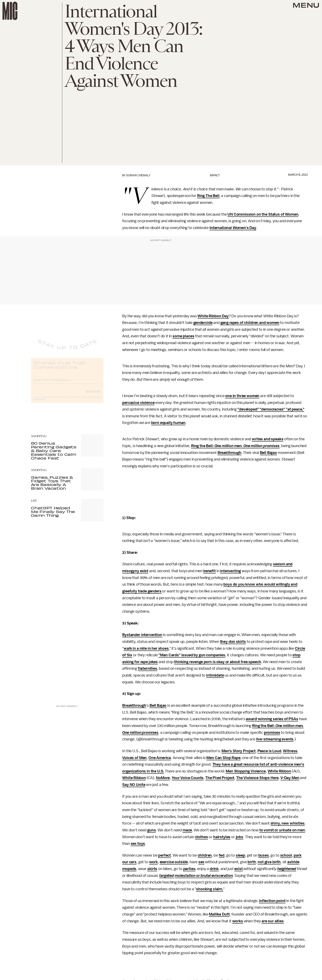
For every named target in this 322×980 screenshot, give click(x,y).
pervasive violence (138, 403)
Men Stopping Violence (246, 771)
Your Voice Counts (188, 778)
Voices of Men (134, 758)
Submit (93, 395)
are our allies (273, 921)
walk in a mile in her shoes (146, 648)
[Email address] (67, 383)
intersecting (230, 571)
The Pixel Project (220, 778)
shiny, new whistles (288, 823)
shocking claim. (210, 889)
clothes (202, 837)
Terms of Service (89, 401)
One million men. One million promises (247, 446)
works (238, 921)
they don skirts (233, 642)
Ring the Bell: (203, 446)
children (205, 855)
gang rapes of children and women (250, 323)
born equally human (168, 423)
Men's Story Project (239, 751)
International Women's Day (233, 228)
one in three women (242, 396)
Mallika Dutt (219, 914)
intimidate (215, 675)
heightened (287, 869)
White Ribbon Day (213, 316)
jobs (239, 837)
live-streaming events (275, 739)
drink (214, 869)
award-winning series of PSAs (272, 719)
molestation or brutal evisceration (204, 876)
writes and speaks (268, 439)
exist (238, 869)
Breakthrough (229, 453)
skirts (152, 869)
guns (151, 830)
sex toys (138, 844)
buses (264, 855)
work (153, 862)
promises (272, 733)
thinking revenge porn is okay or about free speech (218, 662)
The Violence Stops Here (257, 778)
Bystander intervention (142, 635)
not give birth (269, 862)
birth (252, 862)
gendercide (203, 323)
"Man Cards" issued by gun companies (192, 655)
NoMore (163, 778)
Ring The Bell (208, 196)
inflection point (272, 901)
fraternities (148, 668)
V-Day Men (290, 778)
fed (222, 855)
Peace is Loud (269, 751)
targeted (167, 876)
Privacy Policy (40, 403)
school (286, 855)
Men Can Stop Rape (223, 758)
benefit (209, 571)
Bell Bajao (268, 453)
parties (189, 869)
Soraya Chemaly (138, 175)
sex (201, 862)
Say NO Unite (134, 785)
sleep (240, 855)
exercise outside (174, 862)
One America (160, 758)
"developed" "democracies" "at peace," (271, 409)
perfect (165, 855)
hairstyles (222, 837)
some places (183, 336)
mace (187, 830)
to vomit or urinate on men (282, 830)
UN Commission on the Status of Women (263, 214)
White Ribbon (279, 771)
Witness (290, 751)
